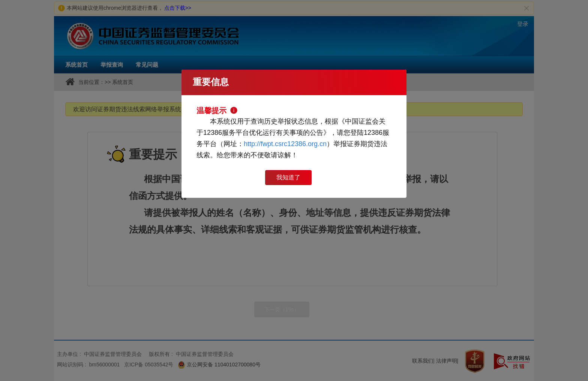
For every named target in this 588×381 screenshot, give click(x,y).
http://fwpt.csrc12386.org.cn (285, 144)
